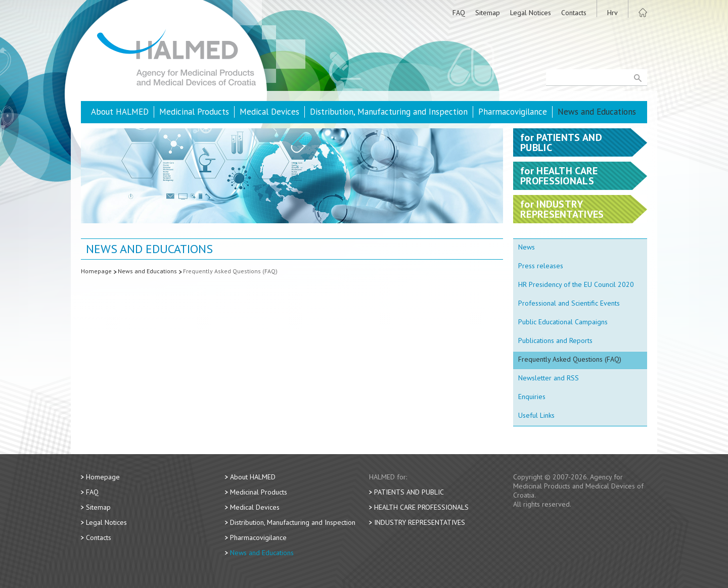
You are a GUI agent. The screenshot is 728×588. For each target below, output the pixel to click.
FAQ (459, 13)
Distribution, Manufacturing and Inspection (389, 112)
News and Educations (597, 112)
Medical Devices (269, 112)
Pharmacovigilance (513, 112)
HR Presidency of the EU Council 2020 (576, 284)
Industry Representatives (420, 522)
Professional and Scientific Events (569, 303)
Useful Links (536, 415)
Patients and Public (409, 492)
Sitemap (488, 13)
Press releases (541, 266)
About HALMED (120, 112)
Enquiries (532, 397)
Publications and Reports (555, 340)
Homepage (96, 271)
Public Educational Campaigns (563, 322)
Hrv (612, 13)
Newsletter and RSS (549, 378)
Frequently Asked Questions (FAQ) (230, 271)
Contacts (574, 13)
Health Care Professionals (421, 507)
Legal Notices (531, 13)
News (527, 247)
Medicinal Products (194, 112)
